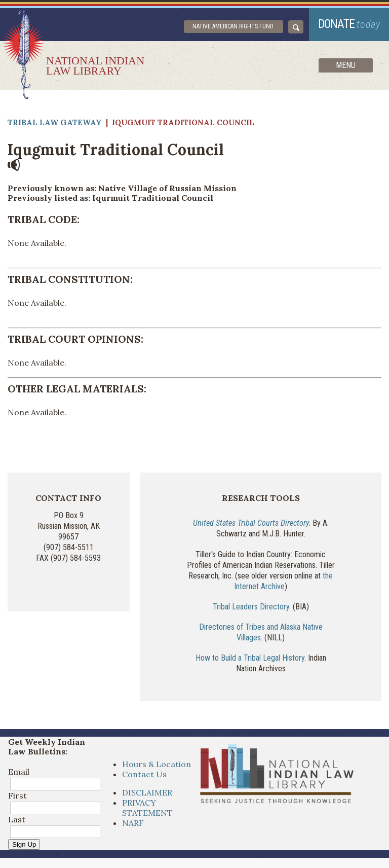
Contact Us (144, 774)
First (17, 795)
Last (17, 819)
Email (19, 772)
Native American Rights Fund (233, 26)
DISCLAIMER (147, 792)
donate (349, 24)
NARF (133, 823)
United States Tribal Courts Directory (251, 523)
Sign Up (24, 844)
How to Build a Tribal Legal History (250, 658)
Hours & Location (157, 764)
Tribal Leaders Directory (251, 607)
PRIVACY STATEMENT (147, 808)
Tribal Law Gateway (55, 122)
